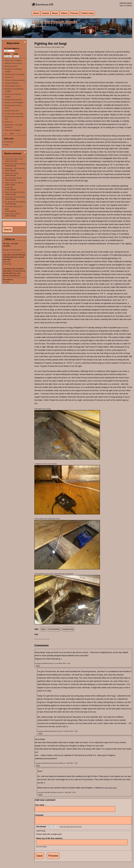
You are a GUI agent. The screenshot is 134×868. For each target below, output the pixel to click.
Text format (41, 828)
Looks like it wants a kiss (14, 159)
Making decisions (11, 66)
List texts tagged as (12, 48)
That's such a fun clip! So (14, 183)
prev (6, 133)
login (121, 5)
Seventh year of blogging (14, 102)
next (18, 133)
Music (55, 13)
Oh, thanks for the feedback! (15, 202)
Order (16, 54)
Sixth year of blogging (13, 130)
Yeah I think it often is (13, 214)
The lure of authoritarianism (15, 80)
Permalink (38, 663)
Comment (40, 815)
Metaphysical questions (13, 100)
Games (45, 13)
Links (7, 145)
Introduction (9, 142)
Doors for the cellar (12, 111)
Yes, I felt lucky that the (13, 178)
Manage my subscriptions (12, 250)
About (36, 13)
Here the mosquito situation (15, 192)
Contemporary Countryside (15, 74)
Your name (40, 805)
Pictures (74, 13)
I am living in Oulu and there (15, 197)
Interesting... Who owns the (15, 168)
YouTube (6, 282)
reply (38, 666)
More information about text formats (71, 828)
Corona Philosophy (12, 83)
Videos (64, 13)
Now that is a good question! (15, 164)
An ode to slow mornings (14, 114)
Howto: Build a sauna (13, 86)
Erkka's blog (87, 13)
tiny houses (92, 237)
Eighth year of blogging (13, 60)
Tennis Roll (9, 187)
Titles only (7, 262)
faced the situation (53, 152)
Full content (7, 264)
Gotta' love (9, 122)
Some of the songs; (12, 173)
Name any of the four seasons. (50, 840)
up (36, 637)
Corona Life (9, 77)
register (129, 5)
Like (36, 634)
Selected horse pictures (13, 63)
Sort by (7, 54)
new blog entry (111, 788)
